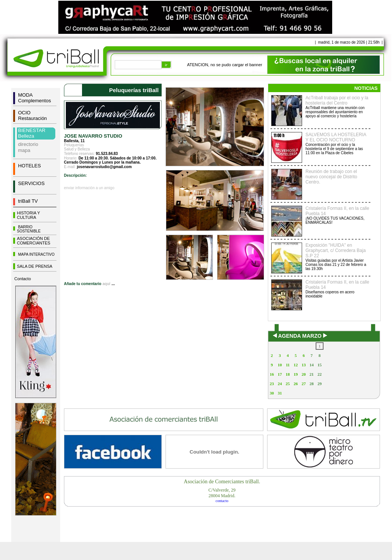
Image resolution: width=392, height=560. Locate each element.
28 (312, 384)
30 (272, 393)
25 (288, 384)
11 (288, 365)
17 (280, 374)
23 (272, 384)
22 (320, 374)
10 (280, 365)
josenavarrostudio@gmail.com (104, 167)
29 (320, 384)
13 (304, 365)
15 (320, 365)
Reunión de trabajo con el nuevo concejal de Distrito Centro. (331, 177)
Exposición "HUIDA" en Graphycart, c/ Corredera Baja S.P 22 (336, 250)
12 (296, 365)
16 (272, 374)
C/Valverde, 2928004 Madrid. (222, 493)
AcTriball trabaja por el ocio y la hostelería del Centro (337, 100)
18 (288, 374)
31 (280, 393)
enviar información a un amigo (89, 188)
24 (280, 384)
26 (296, 384)
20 (304, 374)
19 (296, 374)
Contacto (23, 279)
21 (312, 374)
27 (304, 384)
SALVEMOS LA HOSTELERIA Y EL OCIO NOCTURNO (336, 137)
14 (312, 365)
